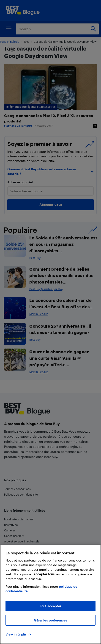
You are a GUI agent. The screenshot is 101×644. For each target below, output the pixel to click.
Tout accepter (50, 606)
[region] (50, 594)
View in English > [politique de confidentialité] (18, 634)
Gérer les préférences (51, 620)
